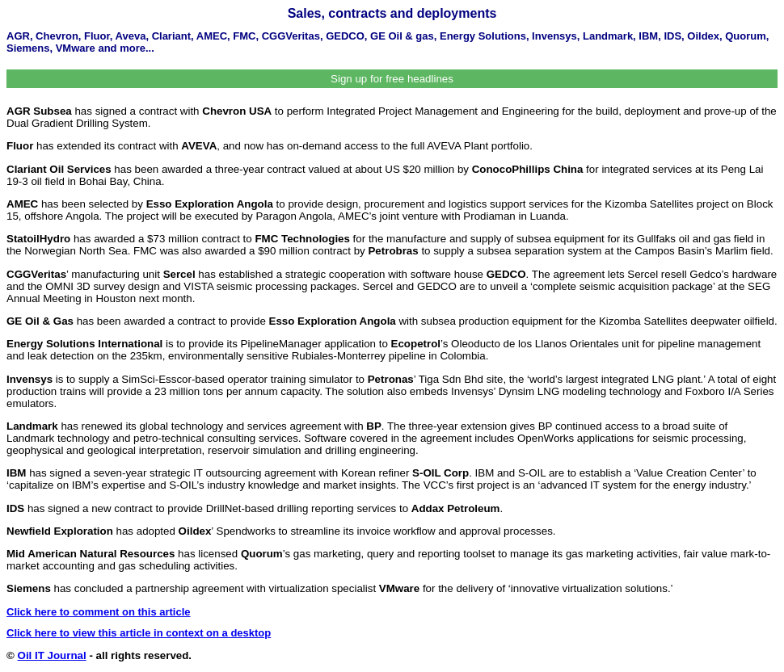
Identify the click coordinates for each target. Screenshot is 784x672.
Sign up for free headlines (392, 79)
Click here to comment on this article (99, 612)
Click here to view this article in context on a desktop (139, 633)
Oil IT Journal (52, 655)
